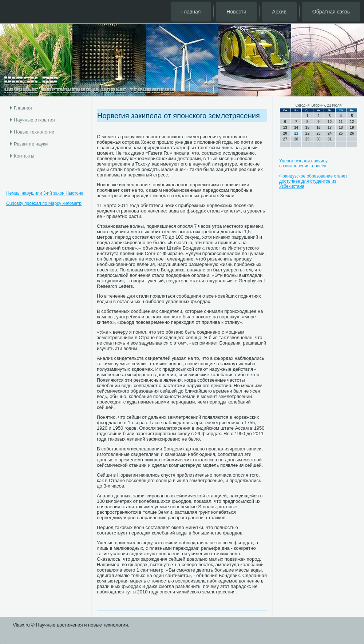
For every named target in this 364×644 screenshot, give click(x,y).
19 (352, 128)
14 (296, 128)
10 (330, 122)
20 (285, 133)
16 (318, 128)
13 (285, 128)
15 (307, 128)
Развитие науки (31, 144)
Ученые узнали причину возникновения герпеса (303, 163)
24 (330, 133)
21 (296, 133)
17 (330, 128)
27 (285, 139)
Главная (191, 12)
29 (307, 139)
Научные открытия (34, 120)
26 (352, 133)
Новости (236, 12)
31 (330, 139)
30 (318, 139)
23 (318, 133)
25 (341, 133)
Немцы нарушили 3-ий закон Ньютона (45, 193)
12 (352, 122)
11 (341, 122)
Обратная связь (331, 12)
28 (296, 139)
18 (341, 128)
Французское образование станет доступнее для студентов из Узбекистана (313, 181)
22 (307, 133)
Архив (279, 12)
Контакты (24, 156)
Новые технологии (34, 132)
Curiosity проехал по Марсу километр (44, 203)
